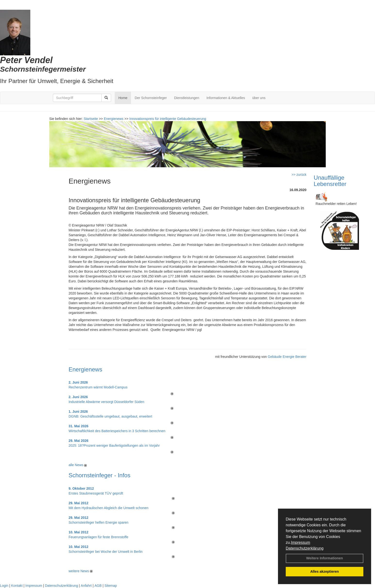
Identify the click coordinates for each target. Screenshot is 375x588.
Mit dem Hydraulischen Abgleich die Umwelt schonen (109, 508)
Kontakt (17, 586)
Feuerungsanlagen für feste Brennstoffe (98, 537)
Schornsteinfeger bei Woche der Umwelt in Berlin (106, 552)
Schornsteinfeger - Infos (100, 475)
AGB (98, 586)
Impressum (300, 542)
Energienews (86, 369)
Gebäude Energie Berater (287, 357)
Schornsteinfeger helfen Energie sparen (99, 522)
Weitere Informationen (325, 558)
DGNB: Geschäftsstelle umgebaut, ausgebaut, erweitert (110, 416)
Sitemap (110, 586)
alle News (78, 465)
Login (4, 586)
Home (123, 98)
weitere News (81, 571)
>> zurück (299, 175)
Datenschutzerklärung (305, 548)
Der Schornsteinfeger (151, 98)
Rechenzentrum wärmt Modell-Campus (98, 387)
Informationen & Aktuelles (226, 98)
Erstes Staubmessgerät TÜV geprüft (96, 493)
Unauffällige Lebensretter (330, 181)
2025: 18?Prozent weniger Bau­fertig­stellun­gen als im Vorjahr (114, 445)
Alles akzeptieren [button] (325, 571)
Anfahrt (86, 586)
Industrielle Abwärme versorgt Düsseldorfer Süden (106, 402)
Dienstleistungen (187, 98)
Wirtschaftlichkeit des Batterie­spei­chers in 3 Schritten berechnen (117, 431)
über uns (259, 98)
